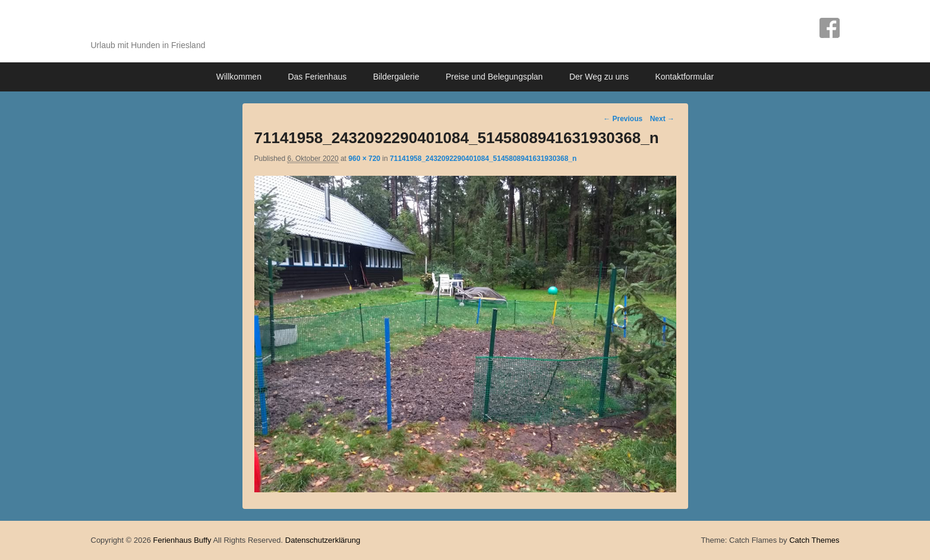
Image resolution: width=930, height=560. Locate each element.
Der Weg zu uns (599, 77)
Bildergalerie (396, 77)
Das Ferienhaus (317, 77)
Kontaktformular (684, 77)
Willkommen (239, 77)
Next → (662, 119)
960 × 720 (364, 159)
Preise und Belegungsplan (494, 77)
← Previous (623, 119)
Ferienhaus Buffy (178, 25)
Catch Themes (814, 540)
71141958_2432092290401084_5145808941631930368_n (483, 159)
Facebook (830, 28)
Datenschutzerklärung (323, 540)
